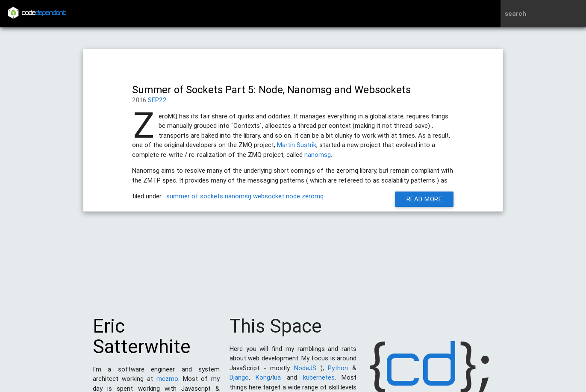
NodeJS (305, 372)
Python (338, 372)
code (44, 13)
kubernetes (319, 382)
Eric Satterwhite (142, 340)
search (515, 13)
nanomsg (318, 155)
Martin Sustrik (297, 145)
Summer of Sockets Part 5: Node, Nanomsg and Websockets (271, 90)
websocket (269, 196)
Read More (427, 199)
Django (239, 382)
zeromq (313, 196)
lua (277, 382)
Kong (263, 382)
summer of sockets (195, 196)
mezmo (167, 383)
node (293, 196)
